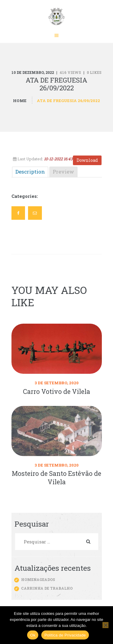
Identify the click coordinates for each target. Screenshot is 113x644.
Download (87, 160)
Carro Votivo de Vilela (56, 392)
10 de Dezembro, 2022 (33, 72)
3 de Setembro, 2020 (57, 383)
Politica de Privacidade (65, 635)
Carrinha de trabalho (47, 588)
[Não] (105, 625)
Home (20, 101)
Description (30, 172)
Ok (33, 635)
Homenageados (38, 579)
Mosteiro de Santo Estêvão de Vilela (56, 478)
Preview (63, 172)
